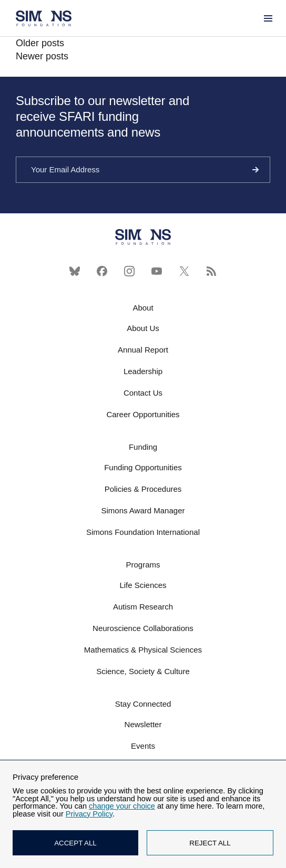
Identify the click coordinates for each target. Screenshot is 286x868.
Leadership (143, 371)
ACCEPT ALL (75, 843)
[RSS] (211, 271)
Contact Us (143, 393)
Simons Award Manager (143, 510)
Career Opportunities (143, 414)
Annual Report (143, 350)
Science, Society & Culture (143, 671)
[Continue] (256, 170)
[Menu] (268, 18)
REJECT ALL (210, 843)
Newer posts (42, 56)
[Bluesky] (75, 271)
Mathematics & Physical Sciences (143, 650)
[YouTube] (157, 271)
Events (143, 746)
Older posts (40, 43)
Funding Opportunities (143, 467)
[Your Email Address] (143, 170)
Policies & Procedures (143, 489)
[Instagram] (129, 271)
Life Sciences (143, 585)
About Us (143, 328)
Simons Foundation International (143, 532)
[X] (184, 271)
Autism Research (143, 607)
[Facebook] (102, 271)
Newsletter (143, 724)
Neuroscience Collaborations (143, 628)
